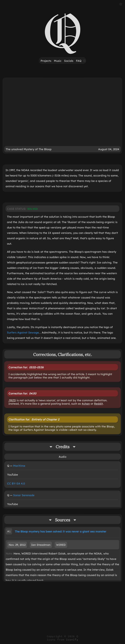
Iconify (72, 640)
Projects (46, 61)
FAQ (79, 61)
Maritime (19, 466)
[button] (121, 4)
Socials (69, 61)
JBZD (12, 400)
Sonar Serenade (24, 495)
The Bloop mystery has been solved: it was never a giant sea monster (61, 531)
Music (58, 61)
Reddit (99, 404)
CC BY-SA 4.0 (16, 483)
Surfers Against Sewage (23, 332)
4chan (86, 404)
